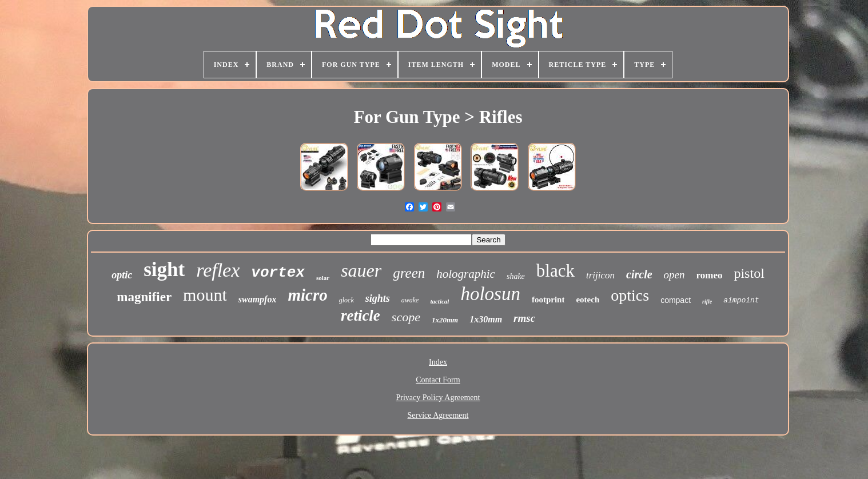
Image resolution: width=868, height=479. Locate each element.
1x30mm (486, 319)
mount (205, 295)
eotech (588, 300)
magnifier (144, 297)
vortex (278, 273)
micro (307, 295)
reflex (218, 270)
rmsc (524, 318)
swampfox (258, 299)
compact (676, 300)
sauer (361, 270)
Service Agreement (438, 415)
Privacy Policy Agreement (438, 398)
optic (122, 275)
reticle (361, 316)
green (409, 273)
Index (438, 362)
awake (410, 300)
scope (406, 317)
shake (516, 276)
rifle (707, 302)
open (674, 275)
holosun (490, 294)
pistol (749, 273)
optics (630, 295)
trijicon (600, 275)
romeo (710, 275)
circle (639, 274)
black (556, 271)
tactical (439, 301)
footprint (548, 300)
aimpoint (741, 300)
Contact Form (438, 380)
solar (323, 278)
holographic (466, 274)
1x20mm (445, 320)
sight (164, 270)
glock (347, 300)
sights (378, 298)
